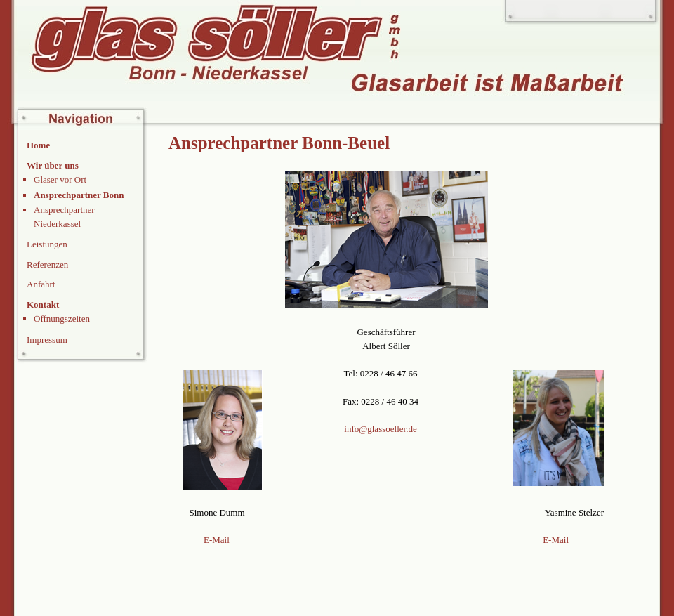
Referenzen (47, 264)
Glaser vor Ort (60, 179)
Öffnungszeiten (62, 319)
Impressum (47, 340)
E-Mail (217, 540)
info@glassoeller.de (380, 429)
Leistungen (47, 244)
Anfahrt (41, 284)
